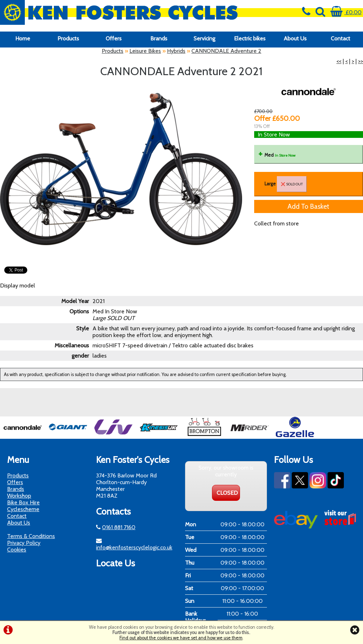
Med (280, 155)
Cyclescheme (23, 509)
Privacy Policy (24, 543)
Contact (340, 38)
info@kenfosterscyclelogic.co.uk (134, 547)
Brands (159, 38)
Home (23, 38)
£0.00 (346, 12)
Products (68, 38)
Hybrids (176, 51)
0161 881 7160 (119, 527)
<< (339, 61)
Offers (114, 38)
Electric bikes (250, 38)
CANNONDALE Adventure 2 (226, 51)
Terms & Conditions (31, 536)
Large (286, 184)
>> (361, 61)
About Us (295, 38)
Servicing (204, 38)
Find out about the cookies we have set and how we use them (181, 638)
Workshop (19, 496)
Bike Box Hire (23, 502)
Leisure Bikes (145, 51)
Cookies (17, 550)
